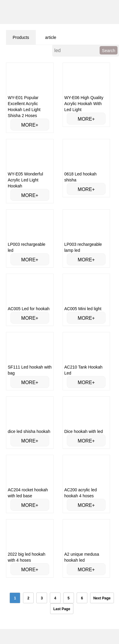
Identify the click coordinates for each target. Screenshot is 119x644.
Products (21, 37)
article (51, 37)
